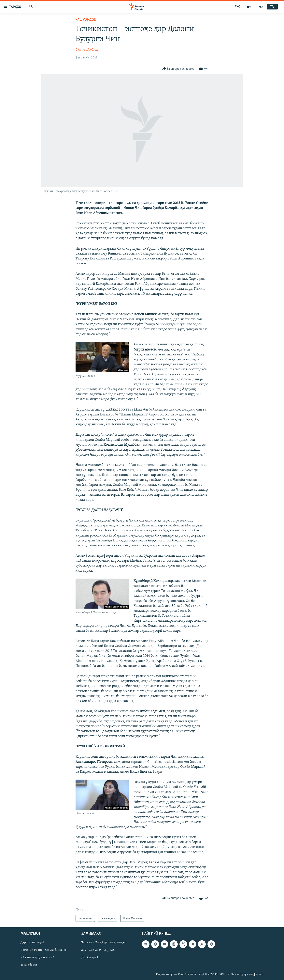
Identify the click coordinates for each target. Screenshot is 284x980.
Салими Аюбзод (87, 50)
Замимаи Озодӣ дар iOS (98, 950)
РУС (237, 7)
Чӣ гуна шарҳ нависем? (37, 957)
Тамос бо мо (29, 965)
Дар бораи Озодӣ (32, 942)
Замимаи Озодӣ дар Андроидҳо (104, 942)
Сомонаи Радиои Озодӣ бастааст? (44, 950)
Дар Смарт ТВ (91, 957)
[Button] (178, 69)
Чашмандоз (86, 20)
